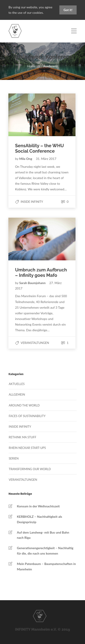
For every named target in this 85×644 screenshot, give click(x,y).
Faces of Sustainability (27, 416)
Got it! (68, 10)
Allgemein (17, 394)
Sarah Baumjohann (33, 283)
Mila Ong (26, 159)
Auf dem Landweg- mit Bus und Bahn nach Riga (43, 535)
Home (31, 66)
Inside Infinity (32, 202)
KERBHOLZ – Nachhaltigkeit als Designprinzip (40, 519)
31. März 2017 (46, 159)
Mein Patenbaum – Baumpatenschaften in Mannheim (46, 566)
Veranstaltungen (35, 343)
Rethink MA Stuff (23, 437)
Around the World (24, 405)
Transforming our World (30, 469)
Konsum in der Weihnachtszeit (38, 506)
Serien (14, 458)
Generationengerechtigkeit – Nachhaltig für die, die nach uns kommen (45, 551)
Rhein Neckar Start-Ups (27, 448)
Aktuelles (17, 384)
